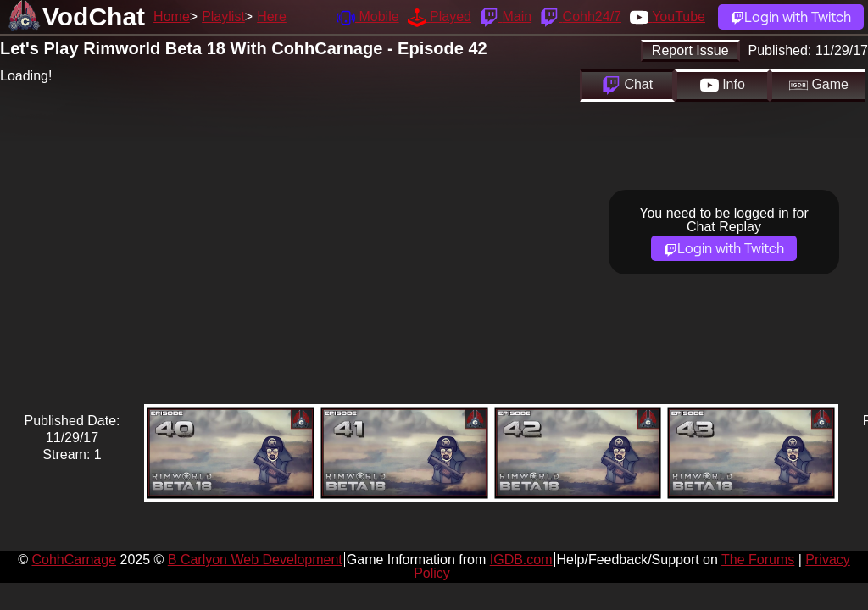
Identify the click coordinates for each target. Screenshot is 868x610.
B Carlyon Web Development (255, 560)
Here (272, 17)
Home (172, 17)
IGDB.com (521, 560)
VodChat (94, 17)
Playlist (223, 17)
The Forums (758, 560)
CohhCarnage (74, 560)
